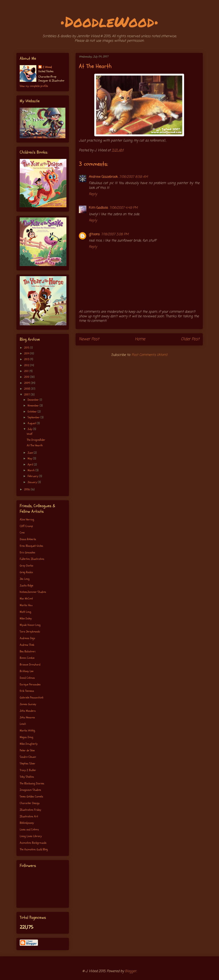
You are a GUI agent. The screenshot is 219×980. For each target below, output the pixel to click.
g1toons (94, 234)
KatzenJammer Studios (33, 592)
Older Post (190, 339)
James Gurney (28, 704)
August (32, 423)
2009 (27, 383)
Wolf (30, 434)
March (32, 470)
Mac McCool (26, 599)
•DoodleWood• (109, 21)
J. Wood (47, 67)
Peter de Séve (27, 750)
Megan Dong (26, 737)
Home (140, 339)
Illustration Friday (30, 810)
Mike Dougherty (29, 744)
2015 (27, 348)
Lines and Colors (29, 829)
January (33, 482)
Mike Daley (26, 618)
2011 (27, 371)
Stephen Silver (28, 763)
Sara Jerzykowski (30, 632)
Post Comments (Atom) (149, 355)
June (31, 453)
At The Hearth (35, 445)
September (34, 417)
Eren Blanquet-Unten (31, 546)
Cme (22, 533)
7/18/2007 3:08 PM (115, 234)
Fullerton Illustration (32, 559)
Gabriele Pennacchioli (32, 697)
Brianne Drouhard (30, 665)
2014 (27, 353)
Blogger (131, 971)
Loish (23, 724)
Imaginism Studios (30, 790)
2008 (27, 389)
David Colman (27, 678)
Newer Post (89, 339)
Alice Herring (27, 519)
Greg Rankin (26, 572)
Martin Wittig (27, 730)
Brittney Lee (27, 671)
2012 (27, 365)
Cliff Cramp (26, 526)
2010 (27, 377)
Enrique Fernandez (30, 684)
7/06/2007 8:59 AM (133, 177)
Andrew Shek (27, 645)
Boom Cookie (27, 658)
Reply (93, 194)
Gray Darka (26, 566)
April (31, 464)
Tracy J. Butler (28, 770)
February (33, 476)
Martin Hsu (26, 605)
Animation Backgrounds (33, 843)
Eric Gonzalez (27, 552)
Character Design (30, 803)
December (34, 400)
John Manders (28, 711)
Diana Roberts (28, 539)
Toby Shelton (27, 777)
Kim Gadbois (98, 208)
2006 (27, 489)
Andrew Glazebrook (103, 177)
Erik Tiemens (27, 691)
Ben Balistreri (28, 651)
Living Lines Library (31, 836)
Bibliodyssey (27, 823)
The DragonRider (36, 440)
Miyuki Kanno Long (30, 625)
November (34, 406)
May (30, 458)
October (33, 412)
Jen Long (25, 579)
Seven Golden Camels (31, 796)
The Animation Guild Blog (34, 849)
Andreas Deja (27, 638)
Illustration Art (29, 816)
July (30, 429)
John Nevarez (27, 717)
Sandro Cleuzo (28, 757)
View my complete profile (34, 86)
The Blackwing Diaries (32, 783)
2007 (27, 395)
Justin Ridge (26, 585)
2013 (27, 359)
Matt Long (25, 612)
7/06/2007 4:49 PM (124, 208)
